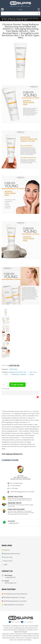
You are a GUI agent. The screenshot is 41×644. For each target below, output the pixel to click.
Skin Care (35, 18)
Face (6, 20)
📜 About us (6, 550)
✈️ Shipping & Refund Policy (11, 554)
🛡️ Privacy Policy (7, 557)
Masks (26, 20)
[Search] (21, 13)
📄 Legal (4, 564)
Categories (11, 18)
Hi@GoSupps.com (10, 583)
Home (3, 18)
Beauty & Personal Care (23, 18)
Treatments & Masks (15, 20)
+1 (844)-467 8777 (13, 523)
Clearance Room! (10, 460)
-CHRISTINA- (13, 369)
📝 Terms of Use (7, 561)
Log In (21, 10)
